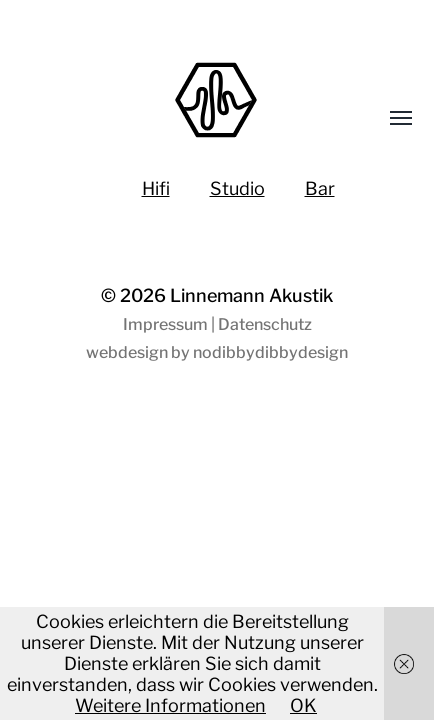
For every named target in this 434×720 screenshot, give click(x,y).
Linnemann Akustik (251, 295)
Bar (320, 188)
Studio (237, 188)
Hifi (156, 188)
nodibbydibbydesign (270, 352)
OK (303, 705)
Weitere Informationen (170, 705)
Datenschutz (265, 324)
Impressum (165, 324)
